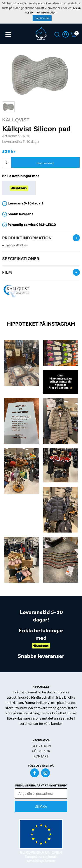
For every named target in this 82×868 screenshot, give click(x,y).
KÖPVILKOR (41, 751)
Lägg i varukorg (45, 163)
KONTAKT (41, 756)
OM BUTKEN (41, 746)
